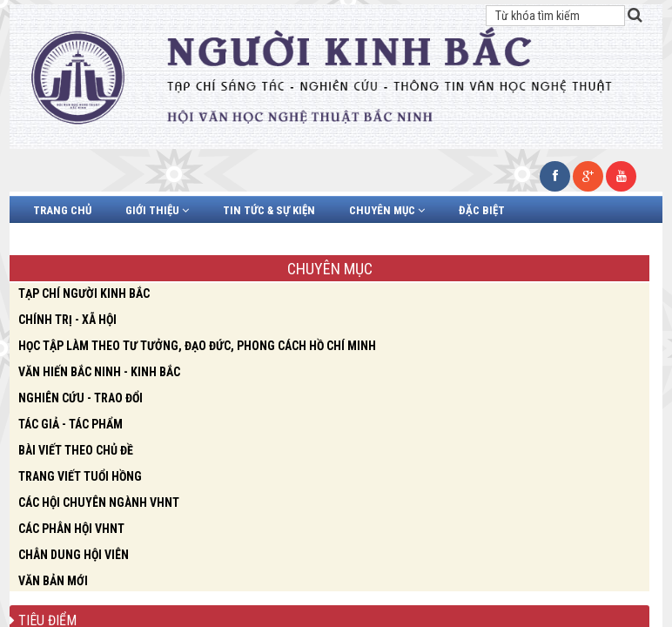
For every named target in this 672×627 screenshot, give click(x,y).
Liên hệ (340, 240)
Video (191, 240)
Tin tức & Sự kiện (269, 210)
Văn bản (263, 240)
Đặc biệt (482, 210)
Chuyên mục (387, 210)
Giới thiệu (157, 210)
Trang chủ (62, 210)
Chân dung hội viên (87, 240)
